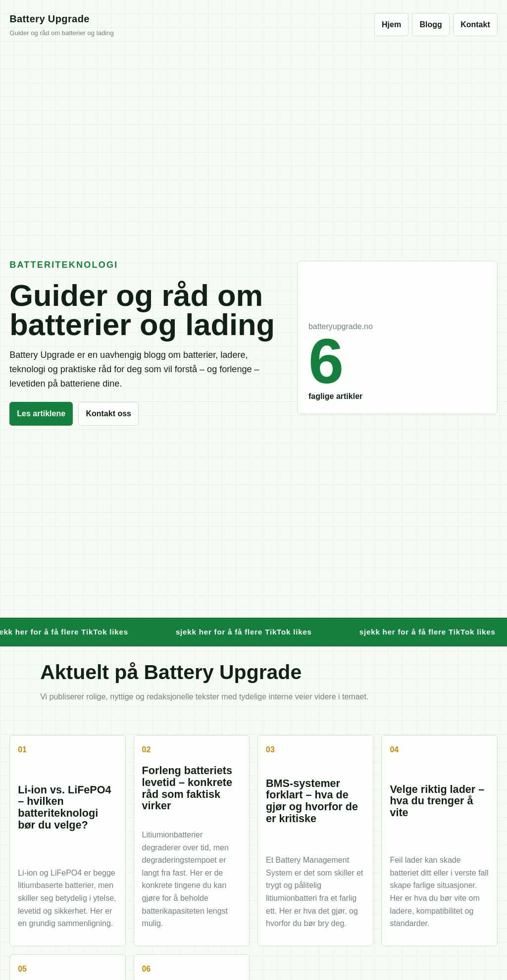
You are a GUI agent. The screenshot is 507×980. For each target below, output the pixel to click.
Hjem (391, 24)
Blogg (431, 24)
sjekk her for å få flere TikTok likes (248, 632)
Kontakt (475, 24)
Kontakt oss (108, 414)
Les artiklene (41, 414)
